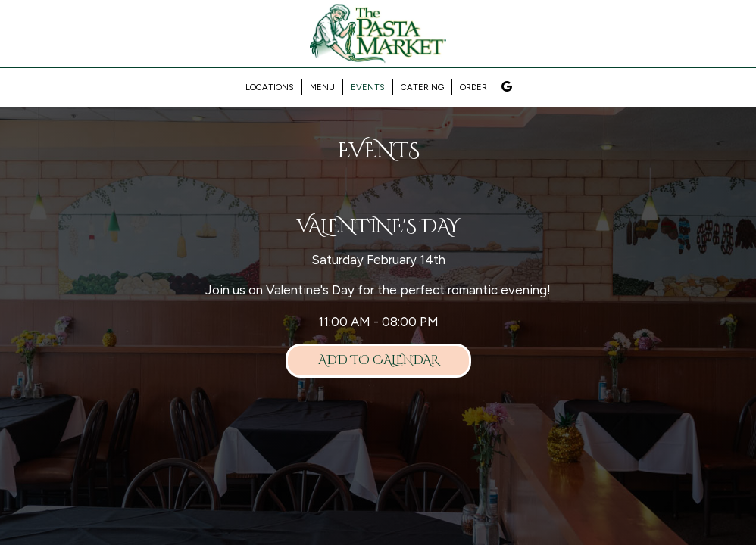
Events (368, 87)
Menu (322, 87)
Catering (422, 87)
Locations (270, 87)
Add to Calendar (378, 360)
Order (473, 87)
